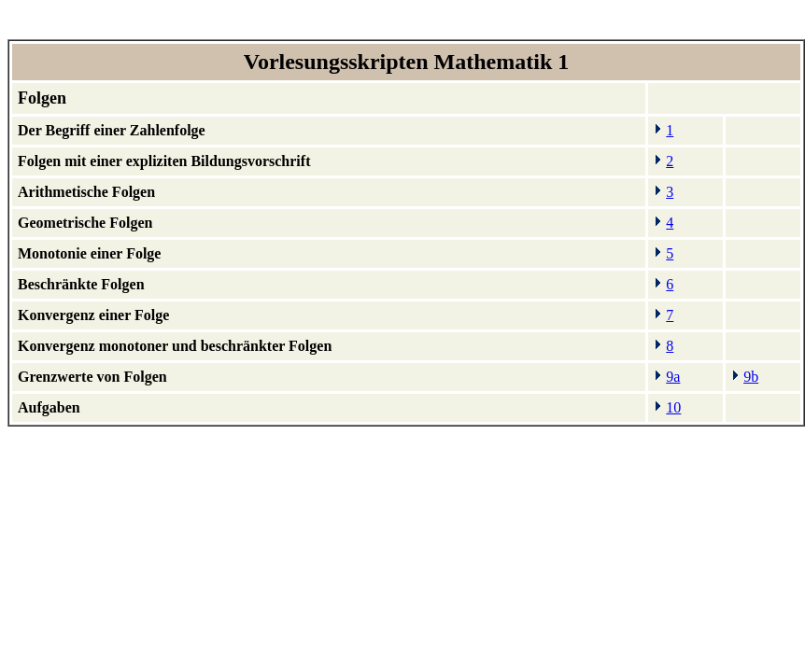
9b (751, 377)
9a (673, 377)
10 (673, 407)
